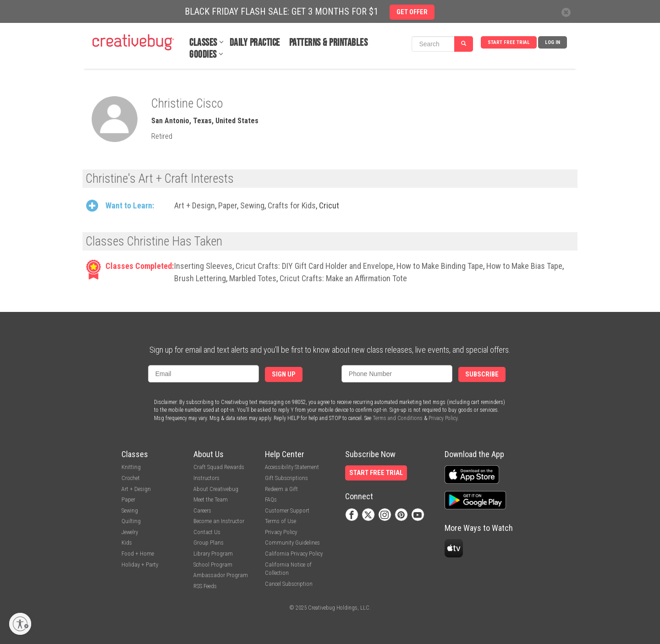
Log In (553, 42)
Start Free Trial (509, 42)
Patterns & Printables (329, 43)
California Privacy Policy (294, 554)
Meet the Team (211, 499)
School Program (213, 565)
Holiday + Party (140, 565)
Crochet (131, 478)
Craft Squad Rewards (219, 467)
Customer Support (287, 510)
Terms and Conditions (398, 418)
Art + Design (195, 205)
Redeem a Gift (281, 489)
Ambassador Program (221, 575)
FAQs (271, 499)
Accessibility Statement (292, 467)
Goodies (203, 55)
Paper (228, 205)
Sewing (252, 205)
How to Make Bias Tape (524, 266)
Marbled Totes (253, 278)
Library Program (213, 554)
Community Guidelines (292, 543)
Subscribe (482, 374)
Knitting (131, 467)
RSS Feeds (205, 586)
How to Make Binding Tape (440, 266)
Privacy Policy (443, 418)
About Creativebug (216, 489)
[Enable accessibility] (20, 624)
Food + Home (138, 554)
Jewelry (130, 532)
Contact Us (207, 532)
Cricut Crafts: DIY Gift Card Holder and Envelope (314, 266)
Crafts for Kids (292, 205)
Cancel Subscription (289, 584)
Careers (202, 510)
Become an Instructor (219, 521)
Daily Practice (255, 43)
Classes (203, 43)
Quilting (131, 521)
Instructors (206, 478)
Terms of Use (280, 521)
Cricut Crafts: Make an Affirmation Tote (343, 278)
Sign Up (284, 374)
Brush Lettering (200, 278)
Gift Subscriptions (286, 478)
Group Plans (209, 543)
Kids (127, 543)
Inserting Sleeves (203, 266)
